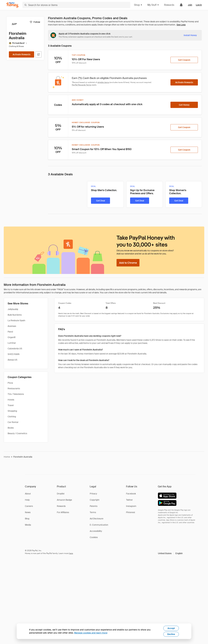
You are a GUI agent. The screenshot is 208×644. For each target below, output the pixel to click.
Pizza (10, 383)
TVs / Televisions (16, 394)
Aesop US (12, 360)
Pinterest (131, 512)
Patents (94, 506)
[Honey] (12, 5)
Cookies (94, 537)
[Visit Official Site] (38, 54)
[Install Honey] (190, 35)
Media (28, 525)
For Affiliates (63, 512)
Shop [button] (138, 5)
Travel (11, 405)
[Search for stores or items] (76, 5)
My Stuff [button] (153, 5)
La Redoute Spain (16, 320)
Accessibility (96, 531)
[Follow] (35, 22)
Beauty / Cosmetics (17, 433)
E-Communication (99, 525)
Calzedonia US (15, 349)
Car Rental (13, 422)
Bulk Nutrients (15, 315)
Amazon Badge (64, 500)
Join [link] (190, 5)
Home (7, 457)
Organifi (12, 337)
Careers (29, 506)
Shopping (12, 411)
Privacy (93, 494)
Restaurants (14, 388)
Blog (27, 519)
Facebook (131, 494)
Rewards (169, 5)
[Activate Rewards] (22, 54)
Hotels (11, 400)
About (28, 494)
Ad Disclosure (97, 519)
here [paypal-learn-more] (71, 553)
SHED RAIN (14, 354)
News (28, 512)
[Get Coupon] (184, 60)
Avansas (12, 326)
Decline (171, 634)
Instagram (131, 506)
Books (11, 428)
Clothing (12, 417)
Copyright (95, 500)
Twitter (129, 500)
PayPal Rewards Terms (82, 85)
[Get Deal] (100, 201)
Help (27, 500)
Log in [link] (199, 5)
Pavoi (10, 332)
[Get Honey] (184, 105)
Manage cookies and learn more (91, 633)
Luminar (12, 343)
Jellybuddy (13, 309)
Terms (93, 512)
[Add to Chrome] (128, 263)
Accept (171, 628)
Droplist (61, 494)
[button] (170, 553)
